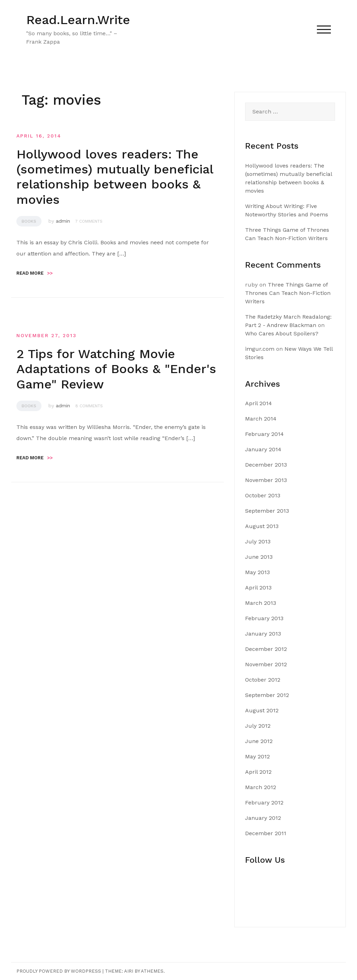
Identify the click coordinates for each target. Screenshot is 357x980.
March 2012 (261, 787)
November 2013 (266, 480)
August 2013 (262, 526)
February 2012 (264, 803)
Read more (35, 273)
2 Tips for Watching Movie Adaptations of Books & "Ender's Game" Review (116, 369)
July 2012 (258, 726)
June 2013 (259, 557)
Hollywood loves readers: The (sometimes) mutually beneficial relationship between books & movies (115, 177)
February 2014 (264, 434)
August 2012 (262, 710)
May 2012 (257, 756)
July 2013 (258, 541)
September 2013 (267, 511)
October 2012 (263, 680)
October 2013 (263, 495)
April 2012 (258, 772)
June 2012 (259, 741)
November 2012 (266, 664)
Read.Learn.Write (78, 20)
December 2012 (266, 649)
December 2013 (266, 465)
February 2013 (264, 618)
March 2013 (261, 603)
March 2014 (261, 419)
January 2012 (263, 818)
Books (29, 221)
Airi (129, 971)
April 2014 (259, 403)
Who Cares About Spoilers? (282, 333)
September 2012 (267, 695)
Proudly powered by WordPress (59, 971)
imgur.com (260, 349)
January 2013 (263, 634)
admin (63, 221)
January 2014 (263, 449)
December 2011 (266, 833)
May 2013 (257, 572)
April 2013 (258, 588)
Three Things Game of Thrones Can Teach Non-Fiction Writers (288, 293)
